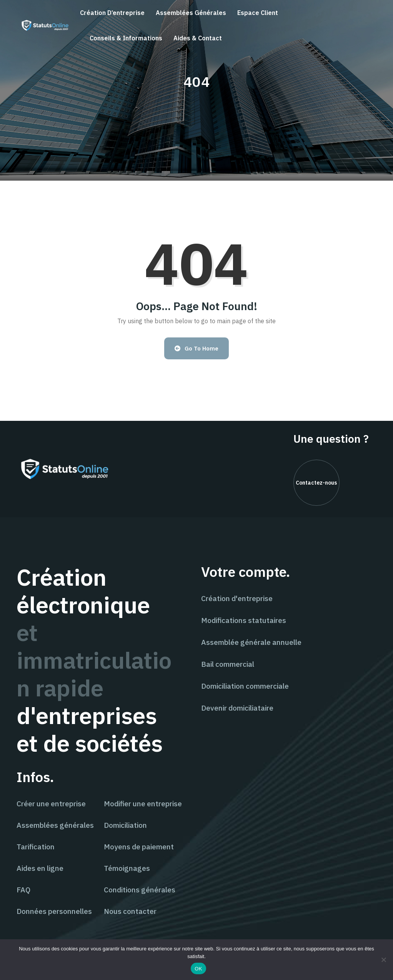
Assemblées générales (191, 13)
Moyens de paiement (139, 847)
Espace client (258, 13)
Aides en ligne (40, 868)
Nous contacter (130, 911)
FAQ (23, 890)
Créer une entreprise (51, 804)
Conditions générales (140, 890)
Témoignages (127, 868)
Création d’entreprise (112, 13)
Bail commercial (228, 664)
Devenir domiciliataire (237, 708)
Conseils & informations (126, 38)
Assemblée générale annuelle (251, 642)
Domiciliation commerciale (245, 686)
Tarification (36, 847)
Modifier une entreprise (143, 804)
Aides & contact (198, 38)
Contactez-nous (316, 483)
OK (198, 969)
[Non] (383, 960)
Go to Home (197, 348)
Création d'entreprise (237, 598)
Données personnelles (54, 911)
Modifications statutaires (244, 620)
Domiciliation (125, 825)
